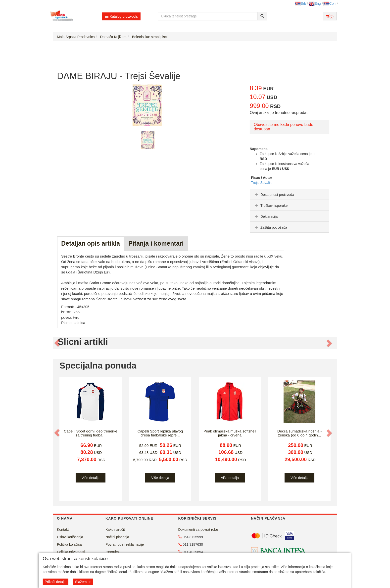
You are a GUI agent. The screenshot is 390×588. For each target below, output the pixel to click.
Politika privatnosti (71, 552)
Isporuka (112, 552)
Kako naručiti (116, 530)
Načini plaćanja (117, 537)
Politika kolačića (69, 544)
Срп (329, 3)
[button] (57, 343)
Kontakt (63, 530)
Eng (315, 3)
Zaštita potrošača (270, 227)
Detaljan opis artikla (91, 243)
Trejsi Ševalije (262, 183)
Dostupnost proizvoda (274, 195)
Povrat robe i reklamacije (125, 544)
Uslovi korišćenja (70, 537)
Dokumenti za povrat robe (198, 530)
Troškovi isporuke (270, 206)
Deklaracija (266, 216)
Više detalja (91, 478)
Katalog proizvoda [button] (121, 16)
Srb (300, 3)
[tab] (290, 194)
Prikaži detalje (56, 582)
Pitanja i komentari (156, 243)
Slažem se (83, 582)
